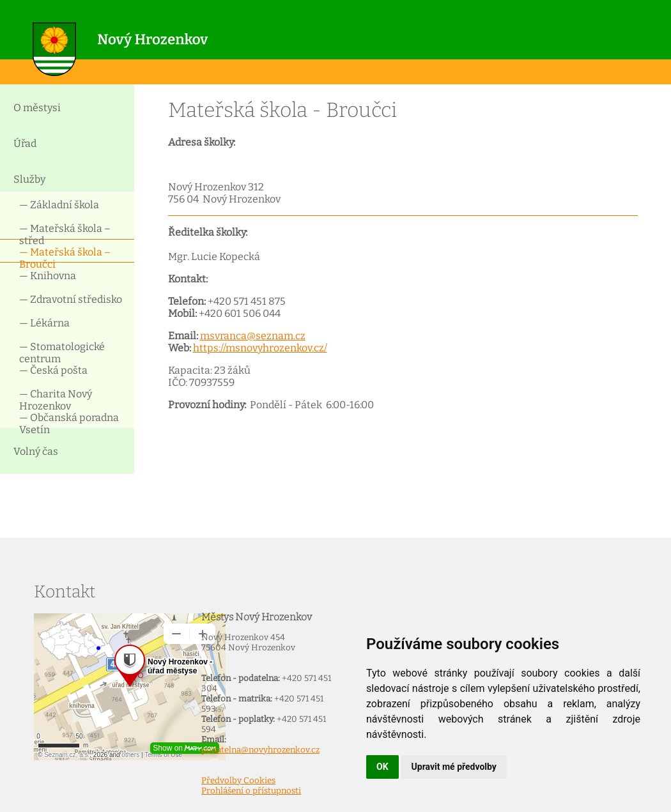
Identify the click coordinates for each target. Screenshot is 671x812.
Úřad (25, 143)
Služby (29, 179)
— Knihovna (48, 276)
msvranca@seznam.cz (253, 336)
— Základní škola (59, 205)
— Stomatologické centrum (62, 352)
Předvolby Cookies (238, 781)
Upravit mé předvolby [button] (454, 767)
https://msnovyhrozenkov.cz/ (260, 348)
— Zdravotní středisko (71, 299)
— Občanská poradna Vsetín (69, 423)
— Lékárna (44, 323)
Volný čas (36, 451)
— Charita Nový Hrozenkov (56, 399)
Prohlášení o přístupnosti (251, 791)
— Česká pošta (53, 370)
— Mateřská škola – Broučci (65, 257)
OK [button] (382, 767)
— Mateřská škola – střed (65, 234)
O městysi (37, 108)
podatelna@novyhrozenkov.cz (260, 750)
